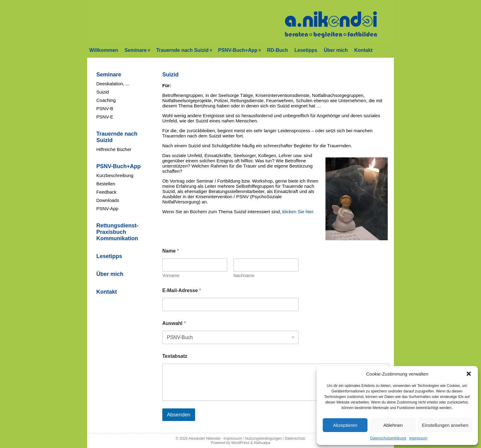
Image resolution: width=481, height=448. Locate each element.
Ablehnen (393, 425)
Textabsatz (175, 356)
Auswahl (174, 323)
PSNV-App (107, 209)
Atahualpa (262, 443)
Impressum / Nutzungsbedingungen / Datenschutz (264, 438)
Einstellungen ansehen (445, 425)
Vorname (171, 276)
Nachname (244, 276)
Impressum (418, 438)
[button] (469, 374)
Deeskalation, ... (113, 84)
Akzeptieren (345, 425)
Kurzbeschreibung (115, 175)
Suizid (103, 92)
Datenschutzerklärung (388, 438)
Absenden (179, 415)
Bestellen (106, 184)
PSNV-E (105, 117)
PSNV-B (105, 108)
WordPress (240, 443)
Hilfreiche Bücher (114, 149)
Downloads (108, 200)
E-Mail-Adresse (182, 290)
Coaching (106, 100)
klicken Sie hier (298, 212)
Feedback (106, 192)
